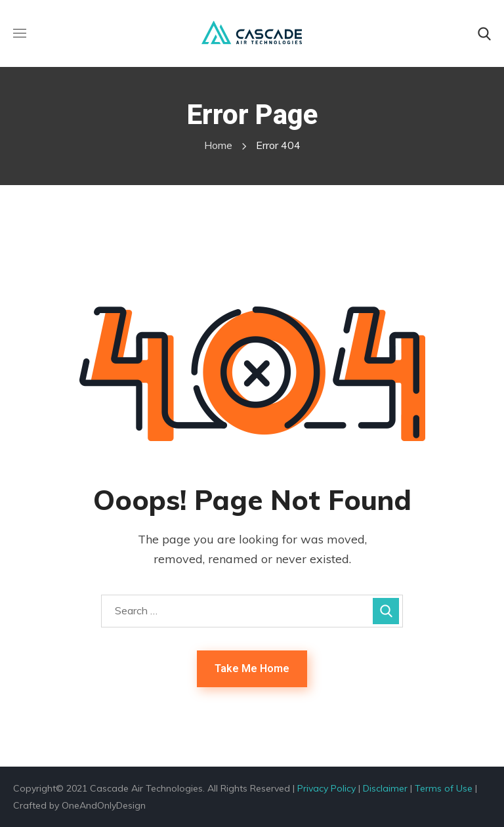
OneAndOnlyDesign (104, 805)
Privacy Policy (326, 788)
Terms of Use (444, 788)
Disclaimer (385, 788)
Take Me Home (252, 668)
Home (218, 145)
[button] (484, 34)
